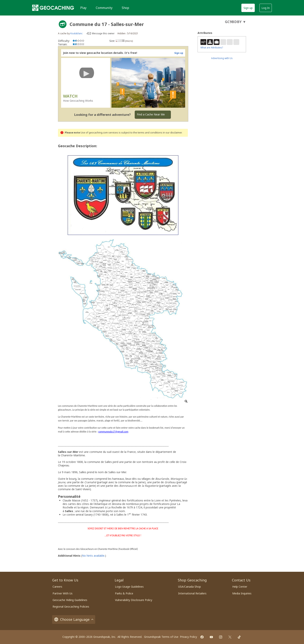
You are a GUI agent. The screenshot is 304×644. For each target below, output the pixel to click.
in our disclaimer (172, 133)
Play (83, 8)
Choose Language (74, 619)
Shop (125, 8)
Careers (57, 587)
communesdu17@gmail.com (113, 432)
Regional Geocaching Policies (71, 607)
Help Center (240, 587)
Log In (266, 8)
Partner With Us (63, 593)
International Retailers (192, 593)
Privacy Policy (188, 637)
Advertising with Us (222, 58)
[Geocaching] (53, 8)
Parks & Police (124, 593)
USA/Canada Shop (190, 587)
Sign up (248, 8)
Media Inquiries (242, 593)
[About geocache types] (63, 24)
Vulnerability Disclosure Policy (134, 600)
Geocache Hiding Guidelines (70, 600)
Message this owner (103, 33)
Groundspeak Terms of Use (161, 637)
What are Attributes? (212, 48)
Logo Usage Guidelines (129, 587)
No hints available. (94, 556)
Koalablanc (76, 33)
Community (104, 8)
